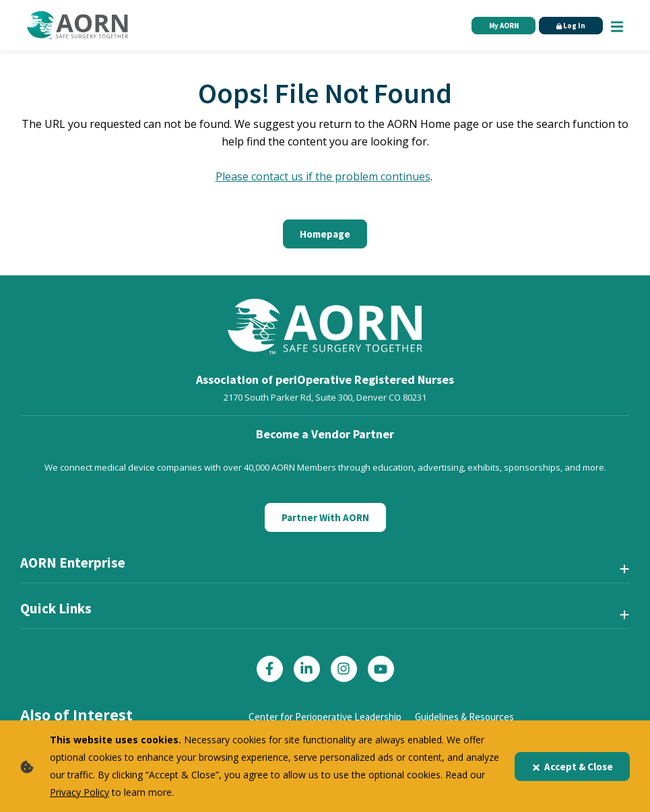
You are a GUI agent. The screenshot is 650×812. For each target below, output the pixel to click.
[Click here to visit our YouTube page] (381, 669)
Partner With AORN (325, 517)
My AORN (504, 26)
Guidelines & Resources (464, 717)
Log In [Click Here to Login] (571, 26)
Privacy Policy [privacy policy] (79, 792)
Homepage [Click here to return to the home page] (325, 234)
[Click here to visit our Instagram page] (344, 669)
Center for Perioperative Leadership (325, 717)
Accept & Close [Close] (572, 767)
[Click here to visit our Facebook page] (270, 669)
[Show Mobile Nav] (617, 25)
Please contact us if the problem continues (323, 176)
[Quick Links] (325, 614)
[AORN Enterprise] (325, 568)
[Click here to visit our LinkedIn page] (307, 669)
